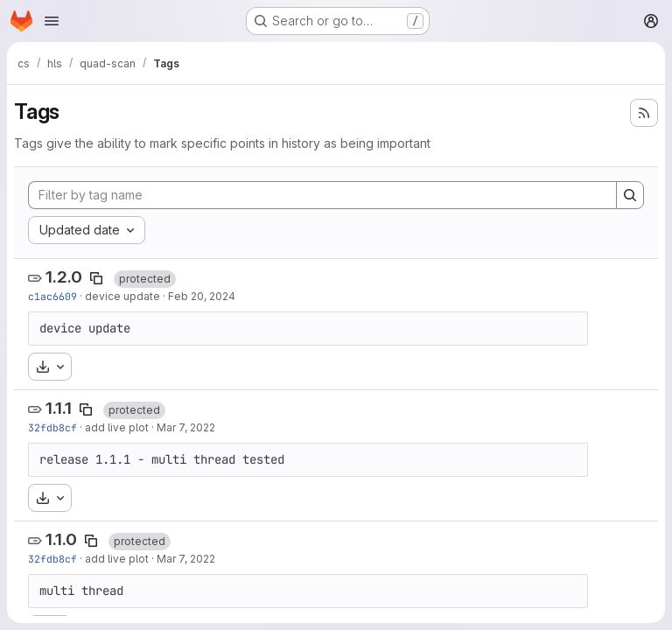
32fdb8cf (52, 427)
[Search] (630, 195)
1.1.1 (59, 408)
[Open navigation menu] (52, 21)
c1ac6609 (52, 296)
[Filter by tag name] (322, 195)
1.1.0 (61, 539)
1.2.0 (64, 277)
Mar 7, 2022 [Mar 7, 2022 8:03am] (186, 427)
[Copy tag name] (96, 278)
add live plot (117, 427)
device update (122, 296)
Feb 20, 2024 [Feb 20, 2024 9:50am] (202, 296)
